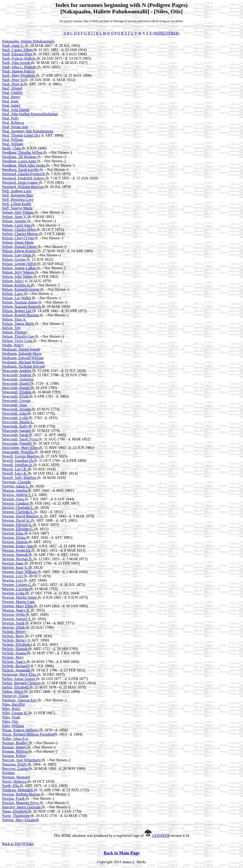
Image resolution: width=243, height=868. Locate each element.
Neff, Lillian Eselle (16, 204)
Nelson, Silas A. (14, 319)
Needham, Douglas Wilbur (23, 152)
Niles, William (13, 726)
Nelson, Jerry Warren (19, 272)
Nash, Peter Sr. (13, 80)
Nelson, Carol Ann (17, 225)
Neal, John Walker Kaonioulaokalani (30, 114)
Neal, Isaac (10, 101)
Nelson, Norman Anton (20, 302)
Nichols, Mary (13, 657)
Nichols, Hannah (15, 649)
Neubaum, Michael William (23, 362)
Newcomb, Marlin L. (18, 422)
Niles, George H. (15, 713)
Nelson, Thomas (14, 332)
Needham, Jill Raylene (20, 157)
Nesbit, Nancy (13, 345)
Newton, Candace (16, 503)
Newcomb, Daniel (16, 383)
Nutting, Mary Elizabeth (20, 820)
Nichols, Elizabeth (16, 644)
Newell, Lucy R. (15, 469)
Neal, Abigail (12, 88)
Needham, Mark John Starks (24, 165)
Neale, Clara (12, 148)
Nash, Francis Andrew (19, 58)
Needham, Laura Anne (19, 161)
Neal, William (13, 140)
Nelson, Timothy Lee (19, 336)
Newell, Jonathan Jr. (18, 465)
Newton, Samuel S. (17, 619)
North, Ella (11, 786)
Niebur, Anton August (19, 679)
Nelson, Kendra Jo (16, 285)
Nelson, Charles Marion (21, 234)
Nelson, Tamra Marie (19, 324)
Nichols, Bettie (14, 640)
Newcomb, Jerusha (17, 409)
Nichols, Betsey (14, 632)
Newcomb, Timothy (18, 443)
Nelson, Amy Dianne (18, 212)
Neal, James (11, 105)
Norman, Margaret (16, 777)
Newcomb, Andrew (17, 371)
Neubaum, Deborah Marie (22, 354)
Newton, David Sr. (16, 520)
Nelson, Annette (15, 221)
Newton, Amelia (15, 490)
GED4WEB (161, 836)
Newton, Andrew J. (17, 495)
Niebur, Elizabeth (16, 687)
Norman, (9, 773)
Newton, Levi (13, 576)
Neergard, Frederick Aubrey (24, 178)
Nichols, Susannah (16, 670)
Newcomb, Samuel (17, 431)
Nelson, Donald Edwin (20, 247)
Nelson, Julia (12, 281)
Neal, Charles (12, 93)
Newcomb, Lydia (15, 418)
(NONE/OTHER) (166, 33)
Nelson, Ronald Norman (21, 315)
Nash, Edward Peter (18, 54)
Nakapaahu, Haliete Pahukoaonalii (28, 41)
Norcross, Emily (15, 764)
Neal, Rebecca (13, 123)
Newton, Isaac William (20, 572)
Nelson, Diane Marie (18, 242)
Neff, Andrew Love (17, 191)
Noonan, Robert (14, 756)
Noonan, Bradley (15, 743)
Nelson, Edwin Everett (20, 251)
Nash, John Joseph (16, 63)
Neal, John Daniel (16, 110)
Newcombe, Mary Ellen (21, 448)
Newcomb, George (16, 401)
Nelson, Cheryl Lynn (18, 238)
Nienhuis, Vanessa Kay (20, 700)
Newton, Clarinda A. (18, 512)
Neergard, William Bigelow (23, 187)
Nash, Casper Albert (18, 50)
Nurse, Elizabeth (15, 811)
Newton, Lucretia (16, 589)
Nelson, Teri (11, 328)
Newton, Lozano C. (17, 585)
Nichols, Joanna (14, 653)
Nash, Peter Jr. (13, 84)
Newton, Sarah (14, 623)
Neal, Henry (11, 97)
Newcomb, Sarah (15, 435)
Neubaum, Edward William (23, 358)
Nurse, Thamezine (16, 816)
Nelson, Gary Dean (17, 255)
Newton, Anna (13, 499)
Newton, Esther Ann (18, 546)
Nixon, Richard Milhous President (28, 734)
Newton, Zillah (14, 627)
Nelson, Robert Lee (17, 311)
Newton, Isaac (13, 563)
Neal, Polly (10, 118)
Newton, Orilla (14, 615)
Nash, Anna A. (13, 46)
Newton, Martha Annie (20, 597)
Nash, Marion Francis (18, 71)
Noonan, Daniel (14, 747)
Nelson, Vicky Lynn (18, 341)
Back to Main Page (121, 853)
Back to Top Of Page (18, 844)
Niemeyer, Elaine (15, 696)
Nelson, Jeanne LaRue (19, 268)
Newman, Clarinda (16, 482)
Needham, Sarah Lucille (21, 170)
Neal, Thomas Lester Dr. (21, 135)
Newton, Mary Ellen (18, 606)
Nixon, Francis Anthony (21, 730)
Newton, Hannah (15, 555)
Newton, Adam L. (16, 486)
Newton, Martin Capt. (19, 602)
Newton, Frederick (17, 550)
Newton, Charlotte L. (19, 508)
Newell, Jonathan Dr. (18, 461)
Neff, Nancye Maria (17, 208)
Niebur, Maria (13, 692)
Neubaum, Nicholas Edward (23, 366)
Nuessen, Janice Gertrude (22, 807)
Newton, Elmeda (15, 542)
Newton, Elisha (14, 538)
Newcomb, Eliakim (17, 392)
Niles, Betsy (11, 709)
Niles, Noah (11, 717)
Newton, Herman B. (18, 559)
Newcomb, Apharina (18, 379)
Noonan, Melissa (15, 751)
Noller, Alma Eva (15, 739)
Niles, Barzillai (13, 704)
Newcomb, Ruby (15, 426)
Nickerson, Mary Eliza (20, 674)
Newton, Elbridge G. (18, 529)
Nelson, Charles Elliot (19, 229)
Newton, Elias (13, 533)
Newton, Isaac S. (15, 567)
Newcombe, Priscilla (18, 452)
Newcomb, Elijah (16, 396)
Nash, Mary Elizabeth (19, 75)
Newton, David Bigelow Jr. (23, 516)
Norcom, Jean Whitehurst (22, 760)
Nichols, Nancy (14, 662)
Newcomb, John (15, 413)
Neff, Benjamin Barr (18, 195)
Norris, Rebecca (15, 781)
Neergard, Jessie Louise (20, 182)
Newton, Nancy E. (16, 610)
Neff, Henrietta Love (18, 200)
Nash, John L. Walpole (20, 67)
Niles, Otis (10, 721)
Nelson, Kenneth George (21, 289)
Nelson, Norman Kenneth (22, 306)
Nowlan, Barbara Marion (21, 794)
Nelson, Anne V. (15, 217)
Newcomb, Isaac (15, 405)
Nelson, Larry (13, 294)
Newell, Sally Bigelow (20, 478)
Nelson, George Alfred (20, 264)
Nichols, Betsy (14, 636)
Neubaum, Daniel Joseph (21, 349)
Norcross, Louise (15, 769)
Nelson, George (14, 259)
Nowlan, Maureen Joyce (21, 803)
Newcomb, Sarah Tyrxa (20, 439)
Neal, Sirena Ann (15, 127)
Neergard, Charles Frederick (24, 174)
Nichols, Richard (15, 666)
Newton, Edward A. (17, 525)
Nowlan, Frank (14, 798)
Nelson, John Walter (18, 277)
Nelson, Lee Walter (17, 298)
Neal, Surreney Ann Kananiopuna (28, 131)
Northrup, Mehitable (18, 790)
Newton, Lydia (14, 593)
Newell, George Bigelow (21, 456)
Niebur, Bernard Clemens (22, 683)
